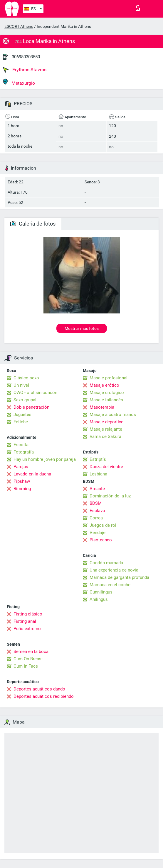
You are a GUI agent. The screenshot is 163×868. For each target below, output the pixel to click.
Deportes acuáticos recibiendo (44, 696)
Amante (97, 489)
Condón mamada (106, 563)
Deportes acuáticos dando (39, 689)
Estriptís (98, 459)
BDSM (96, 503)
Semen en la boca (31, 652)
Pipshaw (22, 481)
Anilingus (99, 599)
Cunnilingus (101, 592)
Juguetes (22, 415)
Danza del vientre (106, 467)
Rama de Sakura (105, 436)
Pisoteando (101, 540)
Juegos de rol (103, 525)
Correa (96, 518)
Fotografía (24, 452)
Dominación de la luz (110, 496)
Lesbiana (98, 474)
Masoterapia (102, 407)
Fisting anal (25, 621)
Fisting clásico (28, 614)
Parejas (21, 467)
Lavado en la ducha (32, 474)
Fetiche (21, 422)
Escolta (21, 445)
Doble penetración (31, 407)
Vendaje (98, 533)
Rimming (22, 489)
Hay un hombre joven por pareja (45, 459)
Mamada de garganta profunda (119, 577)
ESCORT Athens (19, 26)
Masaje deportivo (107, 422)
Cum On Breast (28, 659)
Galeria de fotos (33, 224)
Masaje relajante (106, 429)
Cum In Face (26, 666)
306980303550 (26, 57)
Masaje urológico (107, 393)
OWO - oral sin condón (35, 393)
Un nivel (21, 385)
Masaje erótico (104, 385)
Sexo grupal (25, 400)
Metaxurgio (19, 82)
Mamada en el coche (110, 585)
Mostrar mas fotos (82, 328)
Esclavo (97, 511)
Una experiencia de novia (114, 570)
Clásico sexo (26, 378)
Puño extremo (27, 629)
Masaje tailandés (106, 400)
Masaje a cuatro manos (113, 415)
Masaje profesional (109, 378)
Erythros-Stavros (25, 70)
